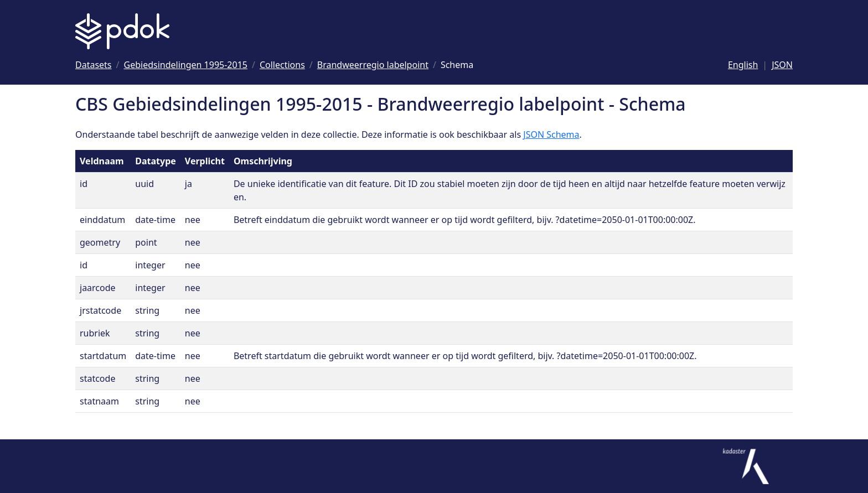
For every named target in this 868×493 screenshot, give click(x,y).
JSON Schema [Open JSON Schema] (551, 134)
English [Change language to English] (743, 65)
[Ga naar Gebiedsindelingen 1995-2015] (186, 65)
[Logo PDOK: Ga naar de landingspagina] (122, 31)
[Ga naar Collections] (282, 65)
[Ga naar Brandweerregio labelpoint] (373, 65)
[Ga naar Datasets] (94, 65)
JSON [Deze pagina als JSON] (782, 65)
